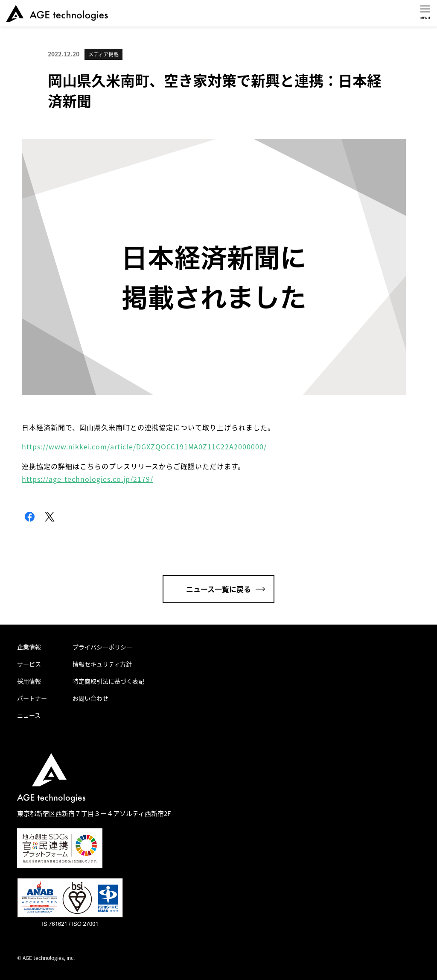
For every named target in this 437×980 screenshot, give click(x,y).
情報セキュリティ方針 (102, 664)
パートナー (32, 698)
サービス (29, 664)
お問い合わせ (90, 698)
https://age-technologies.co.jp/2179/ (87, 479)
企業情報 (29, 647)
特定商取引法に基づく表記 (108, 681)
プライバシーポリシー (102, 647)
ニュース (29, 715)
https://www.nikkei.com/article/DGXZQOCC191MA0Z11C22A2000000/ (144, 446)
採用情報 (29, 681)
